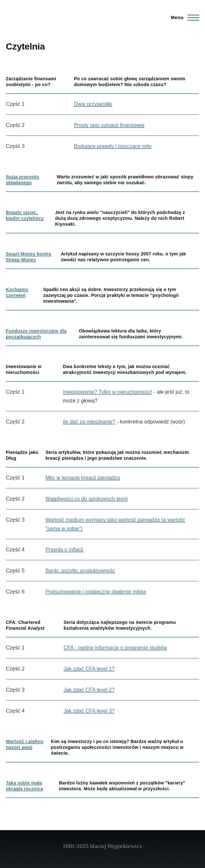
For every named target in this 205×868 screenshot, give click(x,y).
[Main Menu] (183, 17)
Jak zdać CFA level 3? (89, 711)
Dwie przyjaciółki (93, 104)
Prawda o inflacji (64, 550)
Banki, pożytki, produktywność (80, 571)
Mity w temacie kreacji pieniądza (83, 478)
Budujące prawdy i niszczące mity (113, 146)
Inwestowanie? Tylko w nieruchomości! (108, 392)
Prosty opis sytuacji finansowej (109, 125)
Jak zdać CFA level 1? (89, 669)
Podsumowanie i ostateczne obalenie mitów (96, 592)
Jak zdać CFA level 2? (89, 690)
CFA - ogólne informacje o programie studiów (115, 648)
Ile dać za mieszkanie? (89, 422)
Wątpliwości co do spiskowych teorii (86, 499)
